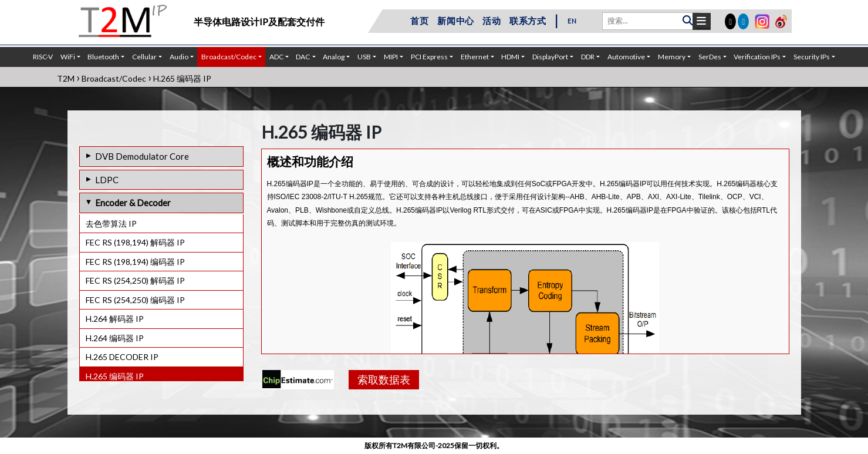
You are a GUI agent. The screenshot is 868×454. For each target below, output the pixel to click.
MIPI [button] (391, 57)
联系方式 (528, 21)
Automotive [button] (626, 57)
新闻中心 (456, 21)
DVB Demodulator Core (142, 156)
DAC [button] (303, 57)
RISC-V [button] (43, 57)
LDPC (107, 180)
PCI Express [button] (429, 57)
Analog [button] (334, 57)
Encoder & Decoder (133, 203)
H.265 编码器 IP (115, 376)
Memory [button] (672, 57)
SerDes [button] (710, 57)
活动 (492, 21)
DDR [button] (588, 57)
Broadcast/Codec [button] (229, 57)
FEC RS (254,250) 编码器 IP (135, 300)
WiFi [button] (68, 57)
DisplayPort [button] (550, 57)
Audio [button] (179, 57)
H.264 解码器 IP (115, 319)
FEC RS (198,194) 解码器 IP (135, 242)
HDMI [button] (510, 57)
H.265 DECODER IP (122, 357)
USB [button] (364, 57)
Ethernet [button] (475, 57)
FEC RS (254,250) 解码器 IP (135, 280)
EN (572, 21)
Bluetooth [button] (103, 57)
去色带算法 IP (111, 223)
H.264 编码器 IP (115, 338)
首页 (420, 21)
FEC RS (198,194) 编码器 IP (135, 262)
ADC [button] (276, 57)
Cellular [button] (144, 57)
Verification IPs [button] (757, 57)
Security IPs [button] (812, 57)
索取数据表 (384, 379)
